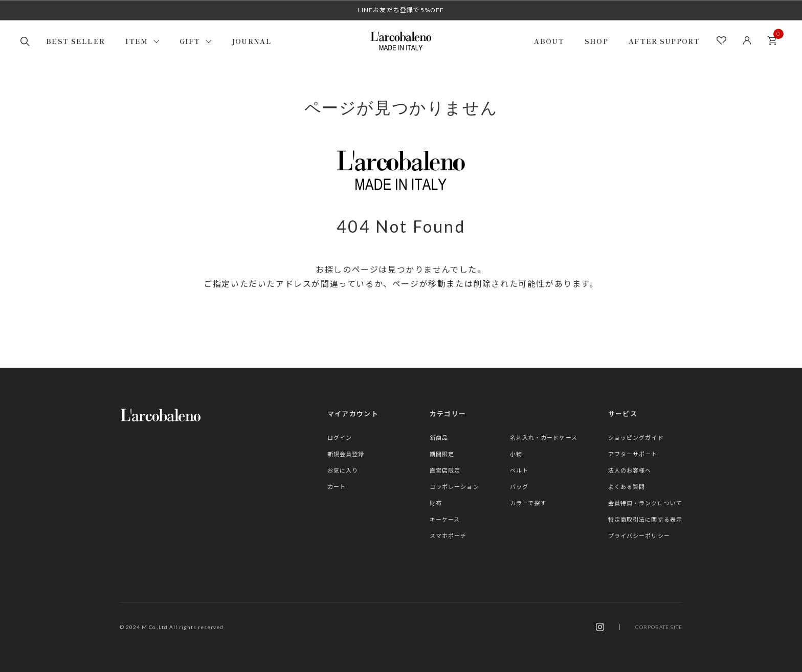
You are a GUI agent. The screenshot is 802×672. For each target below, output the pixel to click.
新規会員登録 (346, 454)
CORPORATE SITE (659, 627)
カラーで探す (528, 503)
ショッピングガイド (636, 438)
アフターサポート (633, 454)
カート (775, 38)
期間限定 (442, 454)
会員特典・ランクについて (645, 503)
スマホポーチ (448, 536)
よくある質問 (627, 487)
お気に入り (343, 470)
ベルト (519, 470)
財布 (436, 503)
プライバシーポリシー (639, 536)
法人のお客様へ (630, 470)
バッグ (519, 487)
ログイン (340, 438)
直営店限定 (445, 470)
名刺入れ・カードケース (544, 438)
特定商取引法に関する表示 (645, 519)
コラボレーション (454, 487)
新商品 (439, 438)
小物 (516, 454)
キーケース (445, 519)
